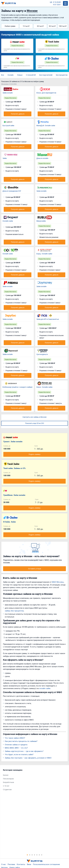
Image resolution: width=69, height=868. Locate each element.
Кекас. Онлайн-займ (44, 387)
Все (3, 75)
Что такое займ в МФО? (15, 738)
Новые (20, 75)
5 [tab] (37, 855)
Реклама (11, 864)
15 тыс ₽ (26, 26)
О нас (4, 864)
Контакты (21, 864)
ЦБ (51, 2)
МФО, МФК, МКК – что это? (16, 748)
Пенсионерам (8, 779)
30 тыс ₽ (40, 26)
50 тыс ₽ (52, 26)
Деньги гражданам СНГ (12, 191)
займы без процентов (14, 611)
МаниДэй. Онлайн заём (46, 125)
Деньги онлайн (42, 158)
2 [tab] (30, 855)
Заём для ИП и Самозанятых (48, 319)
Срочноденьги (42, 354)
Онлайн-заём (8, 221)
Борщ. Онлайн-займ (44, 254)
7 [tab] (42, 855)
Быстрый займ (8, 125)
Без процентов (62, 75)
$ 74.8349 (57, 2)
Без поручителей (46, 75)
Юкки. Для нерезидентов (46, 93)
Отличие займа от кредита (16, 745)
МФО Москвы (58, 582)
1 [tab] (27, 855)
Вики (29, 864)
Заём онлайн (41, 191)
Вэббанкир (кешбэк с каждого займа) (17, 387)
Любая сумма (10, 26)
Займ (5, 158)
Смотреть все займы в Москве (34, 417)
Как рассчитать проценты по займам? (21, 741)
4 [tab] (34, 855)
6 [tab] (39, 855)
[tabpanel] (33, 780)
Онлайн (11, 75)
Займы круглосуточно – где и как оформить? (24, 751)
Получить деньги (18, 114)
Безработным (8, 782)
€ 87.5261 (57, 5)
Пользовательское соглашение (46, 864)
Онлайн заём (8, 254)
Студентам (7, 789)
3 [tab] (32, 855)
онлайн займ (45, 688)
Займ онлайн (8, 93)
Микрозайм (41, 221)
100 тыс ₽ (63, 26)
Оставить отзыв (35, 569)
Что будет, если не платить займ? (19, 754)
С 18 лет (6, 786)
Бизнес (6, 775)
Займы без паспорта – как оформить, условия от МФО (28, 758)
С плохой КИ (31, 75)
